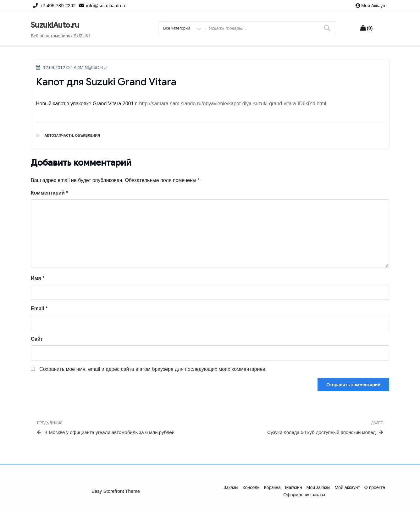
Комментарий (49, 193)
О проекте (375, 487)
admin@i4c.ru (90, 68)
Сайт (37, 339)
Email (39, 308)
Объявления (87, 135)
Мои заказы (318, 487)
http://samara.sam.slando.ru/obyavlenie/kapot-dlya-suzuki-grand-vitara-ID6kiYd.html (233, 104)
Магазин (294, 487)
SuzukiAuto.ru (55, 25)
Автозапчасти (59, 135)
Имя (38, 278)
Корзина (272, 487)
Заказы (231, 487)
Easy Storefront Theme (116, 491)
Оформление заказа (304, 495)
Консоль (251, 487)
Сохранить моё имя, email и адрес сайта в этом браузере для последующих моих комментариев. (153, 369)
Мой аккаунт (374, 6)
